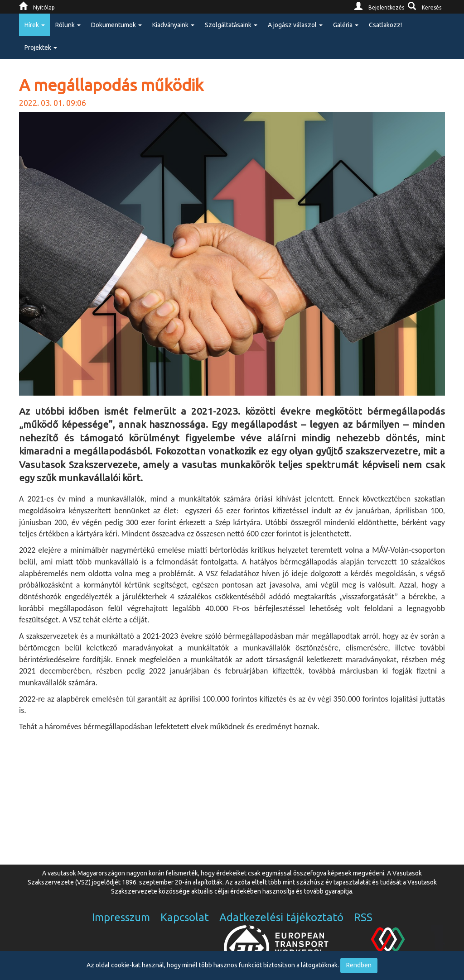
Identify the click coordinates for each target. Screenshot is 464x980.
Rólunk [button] (68, 25)
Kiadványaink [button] (173, 25)
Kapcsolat (185, 917)
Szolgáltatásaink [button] (231, 25)
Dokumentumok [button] (116, 25)
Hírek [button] (35, 25)
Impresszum (121, 917)
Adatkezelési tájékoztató (281, 917)
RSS (363, 917)
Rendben (359, 965)
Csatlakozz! (385, 25)
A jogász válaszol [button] (295, 25)
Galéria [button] (346, 25)
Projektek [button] (41, 48)
